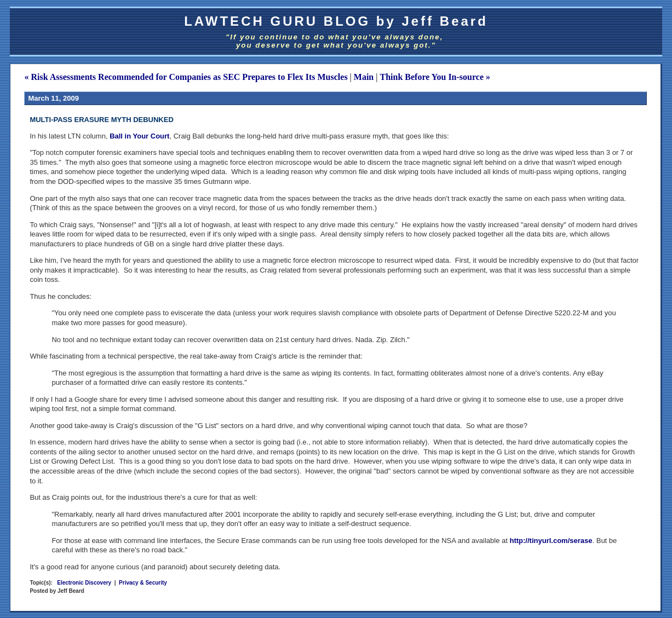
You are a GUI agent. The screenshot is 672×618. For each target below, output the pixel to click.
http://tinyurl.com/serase (551, 541)
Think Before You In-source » (435, 77)
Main (364, 77)
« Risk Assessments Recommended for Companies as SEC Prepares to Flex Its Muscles (186, 77)
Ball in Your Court (139, 136)
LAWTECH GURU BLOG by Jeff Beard (336, 21)
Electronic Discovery (84, 583)
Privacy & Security (143, 583)
